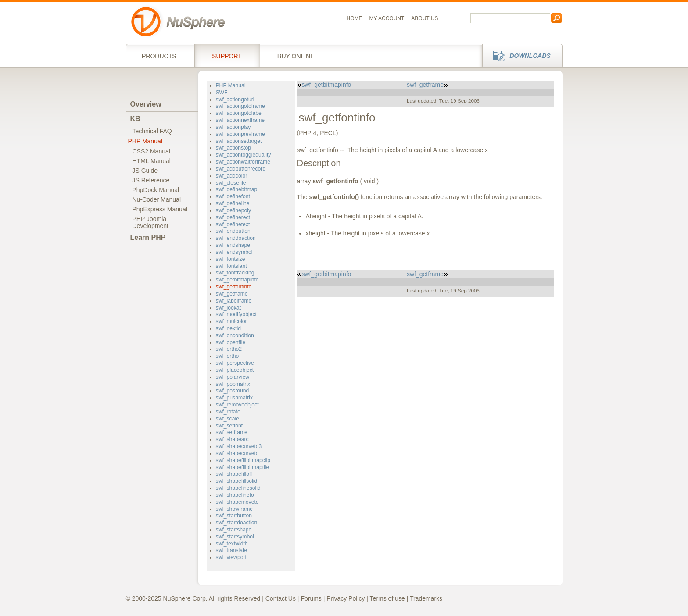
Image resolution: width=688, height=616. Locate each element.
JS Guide (145, 171)
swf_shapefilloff (234, 474)
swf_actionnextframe (240, 120)
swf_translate (232, 550)
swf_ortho (228, 356)
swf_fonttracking (235, 273)
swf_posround (233, 391)
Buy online (296, 55)
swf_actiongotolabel (239, 113)
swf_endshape (233, 245)
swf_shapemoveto (237, 502)
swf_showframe (235, 509)
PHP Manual (145, 141)
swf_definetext (233, 224)
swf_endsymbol (234, 252)
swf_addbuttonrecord (241, 169)
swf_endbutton (233, 231)
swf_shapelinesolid (238, 488)
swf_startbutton (234, 516)
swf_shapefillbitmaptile (243, 467)
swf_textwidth (232, 544)
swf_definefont (233, 196)
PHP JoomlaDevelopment (151, 222)
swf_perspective (235, 363)
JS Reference (151, 180)
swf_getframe (232, 294)
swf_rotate (228, 412)
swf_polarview (233, 377)
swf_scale (228, 419)
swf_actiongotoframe (240, 106)
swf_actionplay (233, 127)
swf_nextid (229, 328)
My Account (387, 18)
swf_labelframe (234, 301)
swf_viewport (231, 557)
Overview (146, 104)
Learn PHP (148, 237)
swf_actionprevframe (240, 134)
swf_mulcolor (231, 321)
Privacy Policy (346, 598)
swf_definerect (233, 217)
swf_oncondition (235, 335)
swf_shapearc (232, 439)
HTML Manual (152, 161)
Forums (311, 598)
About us (425, 18)
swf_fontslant (231, 266)
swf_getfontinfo (234, 287)
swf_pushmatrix (235, 398)
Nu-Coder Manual (157, 199)
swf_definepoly (234, 210)
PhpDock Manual (156, 190)
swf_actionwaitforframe (243, 162)
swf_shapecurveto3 (239, 446)
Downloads (520, 55)
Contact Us (281, 598)
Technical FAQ (152, 131)
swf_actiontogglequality (244, 155)
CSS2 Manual (151, 151)
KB (135, 119)
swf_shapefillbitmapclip (243, 460)
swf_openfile (231, 342)
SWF (222, 93)
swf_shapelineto (235, 495)
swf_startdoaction (237, 523)
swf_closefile (231, 183)
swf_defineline (233, 203)
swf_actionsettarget (239, 141)
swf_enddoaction (236, 238)
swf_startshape (234, 530)
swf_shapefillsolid (237, 481)
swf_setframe (232, 432)
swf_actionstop (234, 148)
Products (160, 55)
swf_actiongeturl (235, 100)
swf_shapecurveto (237, 453)
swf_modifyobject (236, 314)
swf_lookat (229, 308)
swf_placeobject (235, 370)
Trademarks (426, 598)
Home (355, 18)
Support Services (227, 55)
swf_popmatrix (233, 384)
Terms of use (387, 598)
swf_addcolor (232, 176)
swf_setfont (229, 426)
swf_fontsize (231, 259)
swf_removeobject (237, 405)
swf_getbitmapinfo (237, 280)
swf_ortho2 (229, 349)
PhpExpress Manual (160, 209)
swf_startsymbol (235, 537)
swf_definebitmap (237, 189)
